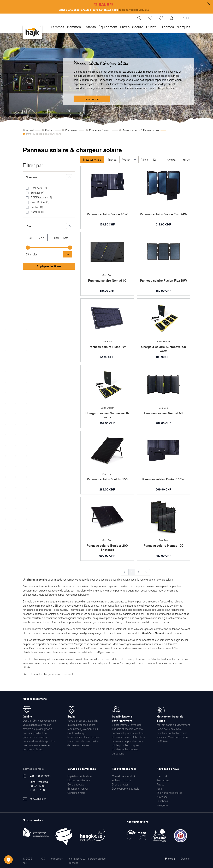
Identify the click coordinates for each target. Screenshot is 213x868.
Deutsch (186, 859)
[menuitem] (79, 776)
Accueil (30, 130)
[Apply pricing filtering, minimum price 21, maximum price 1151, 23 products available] (68, 254)
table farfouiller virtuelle (134, 10)
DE (188, 18)
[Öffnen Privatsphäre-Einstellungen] (8, 860)
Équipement (71, 130)
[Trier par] (129, 160)
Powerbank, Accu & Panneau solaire (141, 130)
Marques (183, 27)
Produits (49, 130)
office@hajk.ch (38, 799)
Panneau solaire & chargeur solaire (44, 134)
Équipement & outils (100, 130)
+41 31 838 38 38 (40, 776)
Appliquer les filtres (49, 266)
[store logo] (32, 32)
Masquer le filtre (92, 160)
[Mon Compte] (150, 18)
